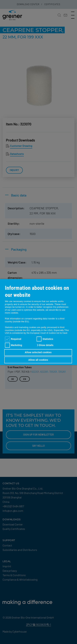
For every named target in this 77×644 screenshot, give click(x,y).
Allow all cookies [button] (38, 360)
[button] (45, 345)
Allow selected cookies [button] (38, 352)
